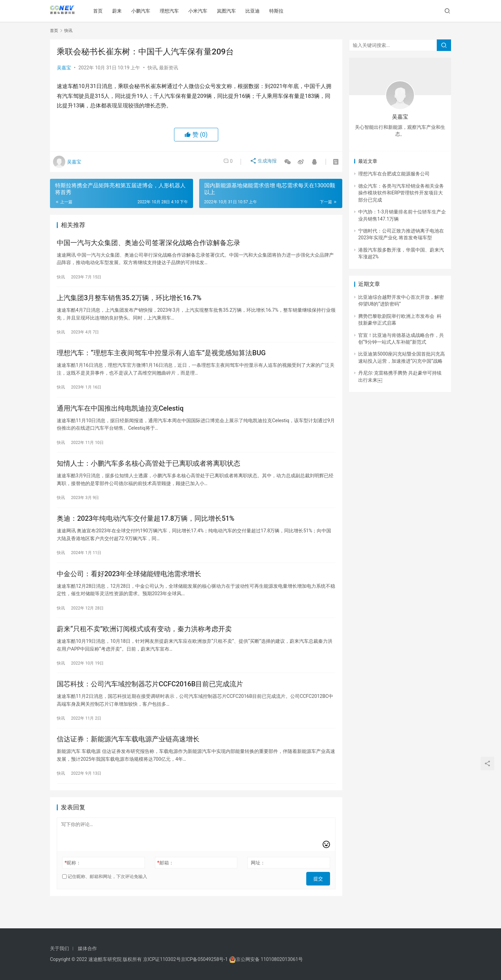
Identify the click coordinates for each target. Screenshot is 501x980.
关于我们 (59, 948)
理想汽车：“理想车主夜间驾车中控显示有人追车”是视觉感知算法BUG (161, 359)
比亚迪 (256, 11)
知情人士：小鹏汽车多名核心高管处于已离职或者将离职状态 (149, 474)
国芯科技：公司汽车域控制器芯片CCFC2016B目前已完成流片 (150, 703)
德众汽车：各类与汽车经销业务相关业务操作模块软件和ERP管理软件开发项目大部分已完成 (401, 193)
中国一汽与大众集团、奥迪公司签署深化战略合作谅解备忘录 (149, 244)
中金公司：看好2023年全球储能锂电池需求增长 (129, 588)
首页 (101, 11)
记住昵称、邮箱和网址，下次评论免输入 (105, 899)
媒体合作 (87, 948)
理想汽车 (172, 11)
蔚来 (120, 11)
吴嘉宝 (64, 68)
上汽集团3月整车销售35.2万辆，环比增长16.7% (129, 301)
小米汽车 (201, 11)
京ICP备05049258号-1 (205, 959)
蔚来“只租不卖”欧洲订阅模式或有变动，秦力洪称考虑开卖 (144, 646)
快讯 (152, 68)
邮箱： (166, 886)
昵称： (73, 886)
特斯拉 (279, 11)
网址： (258, 886)
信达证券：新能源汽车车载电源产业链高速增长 (128, 761)
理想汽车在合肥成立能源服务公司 (394, 174)
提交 (321, 899)
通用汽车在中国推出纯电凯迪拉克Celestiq (120, 416)
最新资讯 (169, 68)
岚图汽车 (229, 11)
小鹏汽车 (144, 11)
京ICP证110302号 (162, 959)
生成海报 (260, 162)
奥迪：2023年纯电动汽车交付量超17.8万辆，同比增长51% (146, 531)
